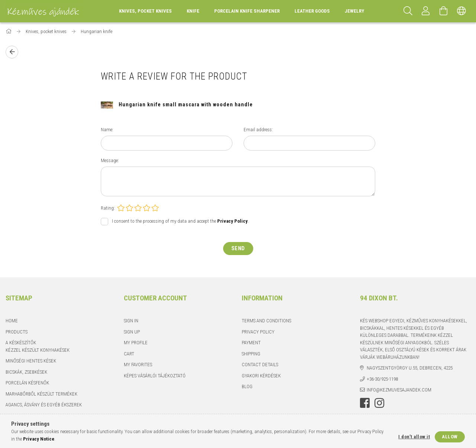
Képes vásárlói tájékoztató (155, 376)
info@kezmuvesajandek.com (399, 390)
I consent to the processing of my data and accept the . (180, 221)
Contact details (260, 365)
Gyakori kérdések (261, 376)
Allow (450, 437)
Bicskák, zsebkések (26, 372)
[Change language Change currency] (461, 11)
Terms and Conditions (266, 321)
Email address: (258, 130)
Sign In (131, 321)
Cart (129, 354)
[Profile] (426, 11)
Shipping (251, 354)
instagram (379, 403)
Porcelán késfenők (27, 383)
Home (12, 321)
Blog (247, 386)
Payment (251, 343)
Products (17, 332)
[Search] (408, 11)
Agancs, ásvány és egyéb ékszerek (44, 405)
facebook (365, 403)
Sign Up (132, 332)
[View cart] (444, 11)
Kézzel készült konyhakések (38, 350)
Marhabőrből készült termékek (41, 394)
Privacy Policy (258, 332)
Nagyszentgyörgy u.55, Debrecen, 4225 (410, 368)
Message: (110, 160)
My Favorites (138, 365)
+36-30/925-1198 (382, 379)
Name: (107, 130)
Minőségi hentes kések (31, 361)
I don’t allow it (414, 437)
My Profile (136, 343)
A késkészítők (21, 343)
